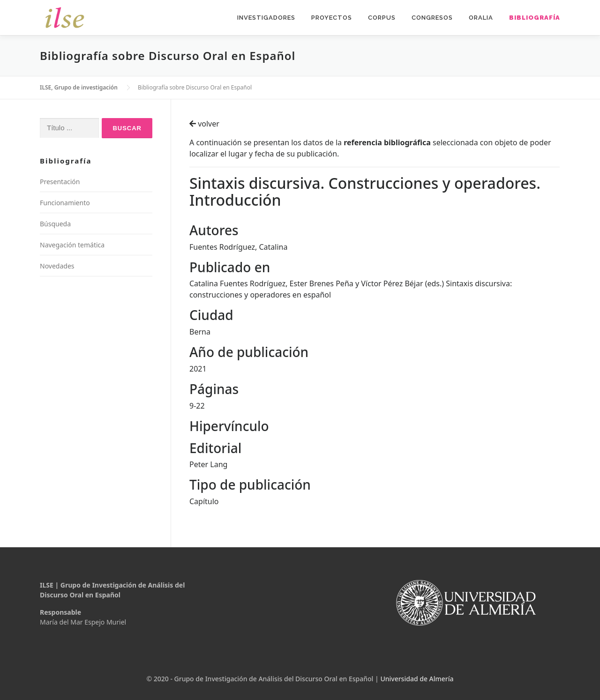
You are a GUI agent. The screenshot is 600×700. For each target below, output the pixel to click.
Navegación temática (72, 245)
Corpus (382, 18)
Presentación (60, 182)
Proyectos (332, 18)
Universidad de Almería (417, 679)
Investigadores (266, 18)
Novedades (57, 266)
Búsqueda (55, 224)
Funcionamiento (65, 203)
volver (204, 124)
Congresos (432, 18)
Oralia (481, 18)
